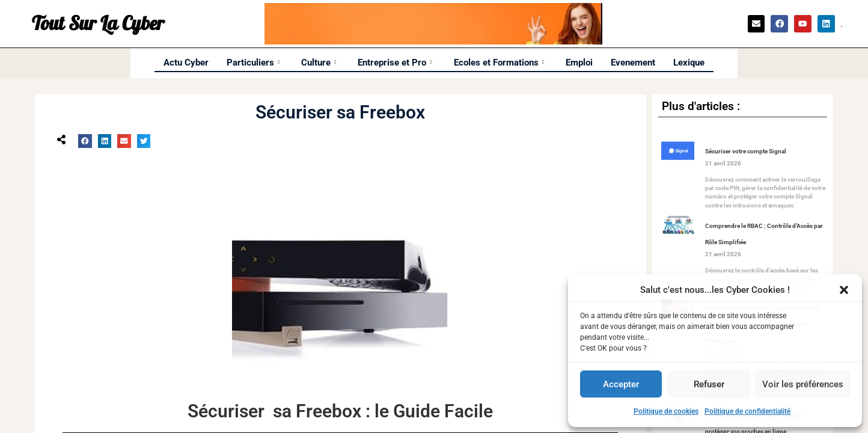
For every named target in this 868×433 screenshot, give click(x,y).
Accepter (621, 384)
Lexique (689, 63)
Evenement (633, 63)
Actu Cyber (186, 63)
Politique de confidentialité (747, 411)
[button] (844, 290)
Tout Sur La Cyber (98, 24)
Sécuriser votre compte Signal (746, 151)
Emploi (579, 63)
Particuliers (253, 63)
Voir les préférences (803, 384)
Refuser (709, 384)
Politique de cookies (666, 411)
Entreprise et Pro (395, 63)
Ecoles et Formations (499, 63)
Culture (319, 63)
